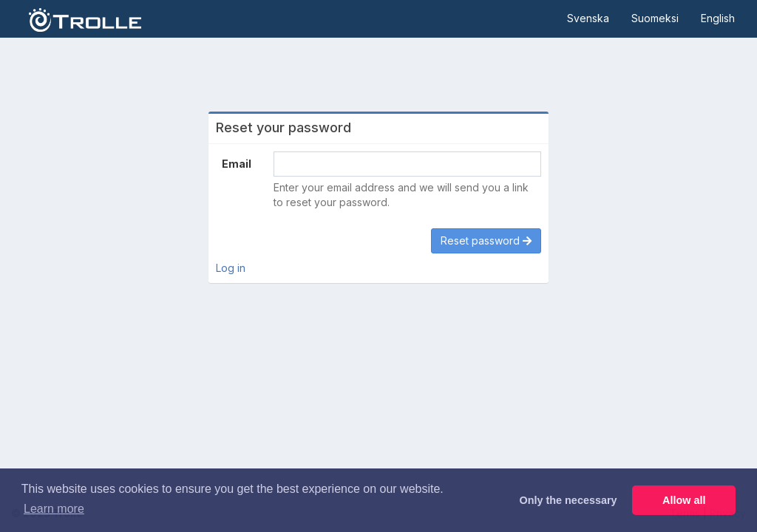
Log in (231, 268)
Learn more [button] (54, 509)
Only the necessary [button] (568, 500)
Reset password (486, 241)
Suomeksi (655, 18)
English (718, 18)
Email (237, 164)
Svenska (588, 18)
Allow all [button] (684, 500)
